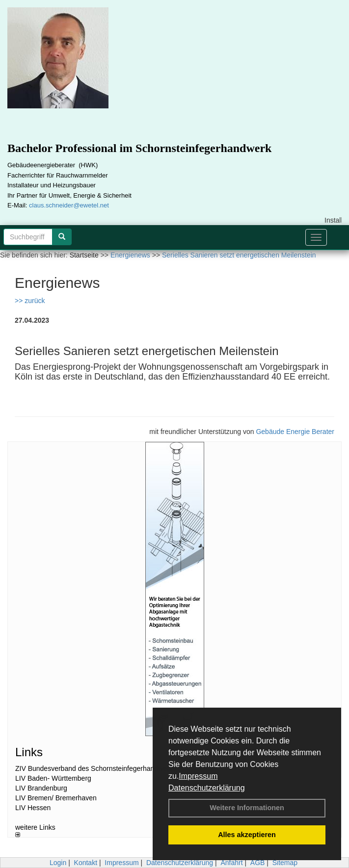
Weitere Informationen (247, 808)
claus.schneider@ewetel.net (69, 205)
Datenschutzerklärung (207, 788)
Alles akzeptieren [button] (247, 835)
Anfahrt (231, 863)
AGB (258, 863)
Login (58, 863)
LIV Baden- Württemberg (53, 778)
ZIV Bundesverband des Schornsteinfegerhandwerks (96, 768)
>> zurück (30, 301)
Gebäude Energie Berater (295, 432)
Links (29, 752)
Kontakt (86, 863)
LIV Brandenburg (41, 788)
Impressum (198, 776)
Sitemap (285, 863)
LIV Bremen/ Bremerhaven (56, 798)
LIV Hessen (33, 808)
